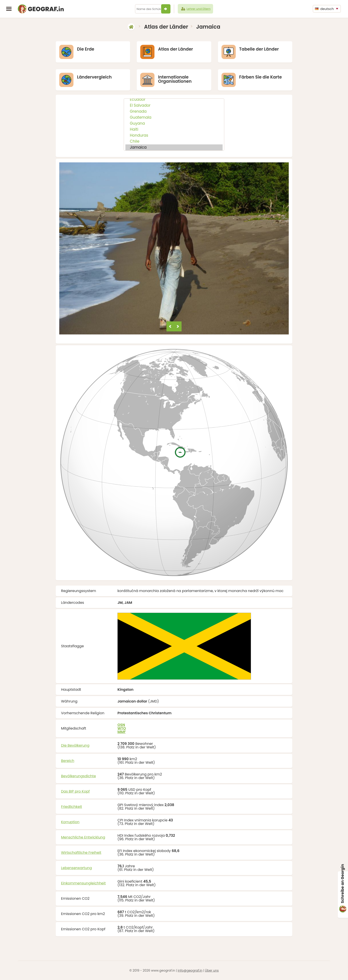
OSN (121, 725)
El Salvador (174, 105)
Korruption (70, 822)
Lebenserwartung (76, 868)
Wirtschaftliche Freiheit (81, 853)
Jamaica (174, 147)
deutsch (324, 9)
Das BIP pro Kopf (75, 791)
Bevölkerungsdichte (78, 776)
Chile (174, 141)
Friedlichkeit (71, 807)
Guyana (174, 123)
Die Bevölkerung (75, 745)
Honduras (174, 135)
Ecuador (174, 99)
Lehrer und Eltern (196, 9)
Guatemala (174, 117)
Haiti (174, 129)
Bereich (68, 761)
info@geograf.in (190, 970)
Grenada (174, 111)
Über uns (212, 970)
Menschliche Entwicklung (83, 837)
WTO (122, 728)
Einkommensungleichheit (83, 883)
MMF (122, 732)
